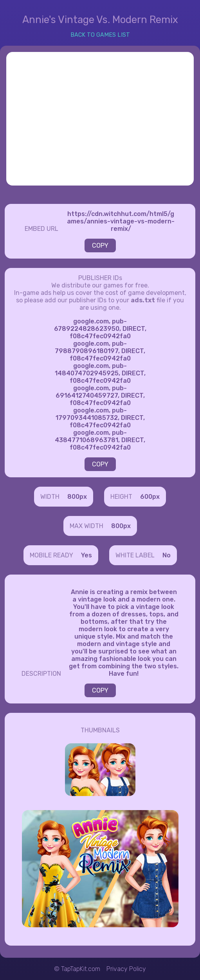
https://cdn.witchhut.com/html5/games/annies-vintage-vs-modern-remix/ (121, 221)
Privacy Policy (126, 969)
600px (150, 497)
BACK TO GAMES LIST (100, 35)
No (167, 555)
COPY (100, 245)
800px (77, 497)
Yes (86, 555)
